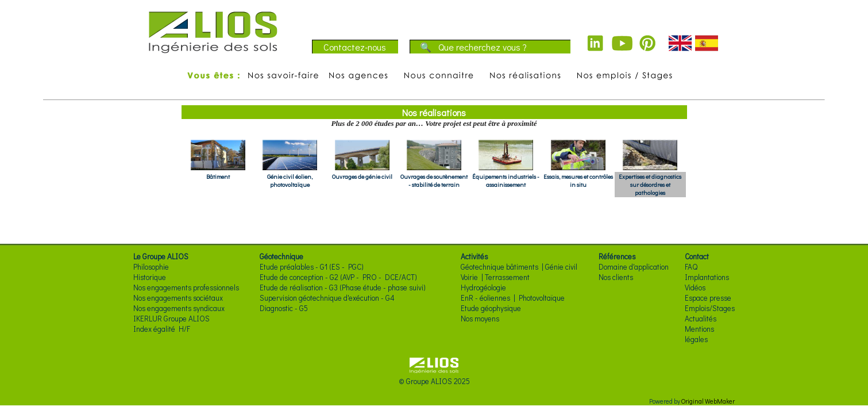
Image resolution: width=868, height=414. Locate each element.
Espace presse (708, 298)
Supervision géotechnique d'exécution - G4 (327, 298)
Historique (150, 277)
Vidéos (695, 287)
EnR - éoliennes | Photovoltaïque (513, 298)
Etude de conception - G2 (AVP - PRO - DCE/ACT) (338, 277)
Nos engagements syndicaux (179, 308)
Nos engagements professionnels (186, 287)
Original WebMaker (708, 401)
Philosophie (151, 267)
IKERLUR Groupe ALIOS (171, 319)
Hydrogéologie (483, 287)
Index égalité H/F (162, 329)
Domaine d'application (634, 267)
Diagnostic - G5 (284, 308)
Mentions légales (699, 334)
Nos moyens (480, 319)
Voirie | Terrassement (495, 277)
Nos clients (616, 277)
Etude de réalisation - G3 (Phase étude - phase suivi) (343, 287)
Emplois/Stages (710, 308)
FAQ (691, 267)
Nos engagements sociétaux (178, 298)
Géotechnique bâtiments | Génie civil (519, 267)
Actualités (701, 319)
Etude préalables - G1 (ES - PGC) (312, 267)
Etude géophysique (491, 308)
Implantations (707, 277)
